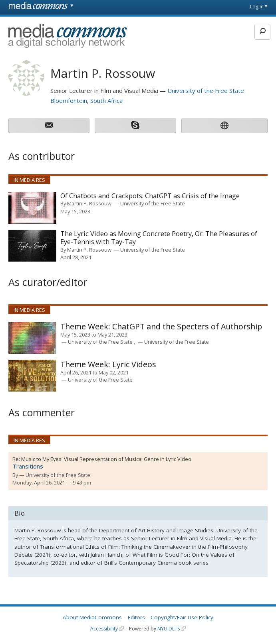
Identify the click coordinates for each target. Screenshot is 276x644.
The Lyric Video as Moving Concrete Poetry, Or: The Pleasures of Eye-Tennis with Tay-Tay (159, 238)
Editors (136, 617)
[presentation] (32, 208)
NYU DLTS (169, 629)
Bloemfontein (69, 100)
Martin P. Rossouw (89, 203)
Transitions (28, 466)
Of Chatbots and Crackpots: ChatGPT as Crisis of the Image (150, 196)
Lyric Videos (108, 364)
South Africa (106, 100)
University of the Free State (206, 91)
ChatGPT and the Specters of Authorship (161, 326)
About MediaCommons (92, 617)
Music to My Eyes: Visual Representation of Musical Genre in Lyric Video (106, 459)
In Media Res (29, 180)
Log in (257, 7)
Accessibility (104, 629)
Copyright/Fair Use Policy (182, 617)
